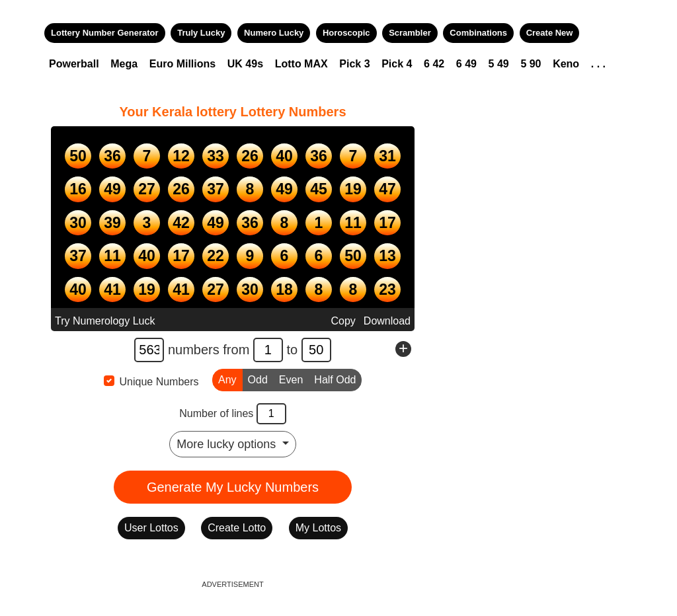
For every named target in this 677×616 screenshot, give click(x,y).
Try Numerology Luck (105, 321)
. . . (598, 64)
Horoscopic (346, 33)
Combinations (478, 33)
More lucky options (228, 444)
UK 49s (245, 64)
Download (387, 321)
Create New (550, 33)
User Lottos (151, 528)
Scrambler (410, 33)
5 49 (499, 64)
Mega (124, 64)
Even (291, 379)
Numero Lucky (274, 33)
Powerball (74, 64)
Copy (343, 321)
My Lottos (318, 528)
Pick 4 (397, 64)
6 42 (434, 64)
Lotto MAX (301, 64)
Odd (258, 379)
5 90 (531, 64)
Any (227, 379)
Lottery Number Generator (105, 33)
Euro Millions (182, 64)
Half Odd (335, 379)
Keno (566, 64)
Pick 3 (354, 64)
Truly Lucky (201, 33)
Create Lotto (237, 528)
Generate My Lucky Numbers (233, 487)
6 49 (466, 64)
